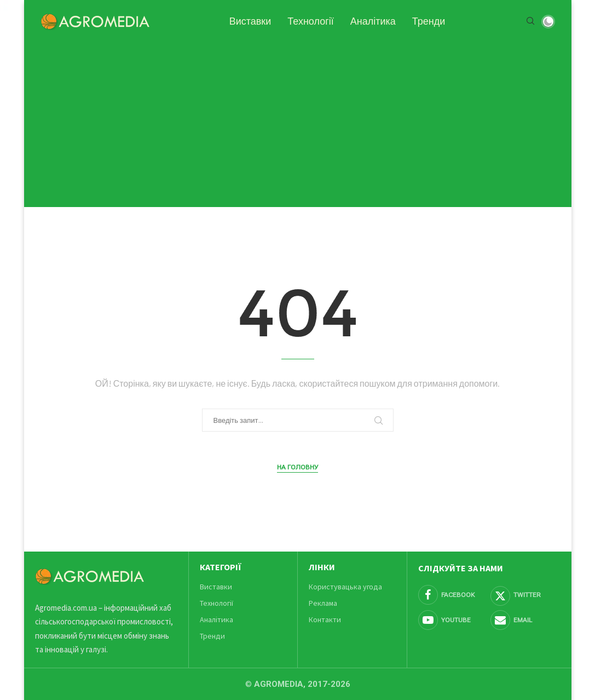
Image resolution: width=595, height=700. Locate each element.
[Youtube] (453, 620)
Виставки (250, 21)
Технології (310, 21)
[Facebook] (453, 595)
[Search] (530, 22)
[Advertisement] (298, 119)
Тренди (429, 21)
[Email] (525, 620)
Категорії (221, 567)
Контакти (325, 619)
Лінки (322, 567)
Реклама (323, 603)
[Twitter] (525, 595)
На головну (297, 467)
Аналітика (373, 21)
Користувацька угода (345, 587)
